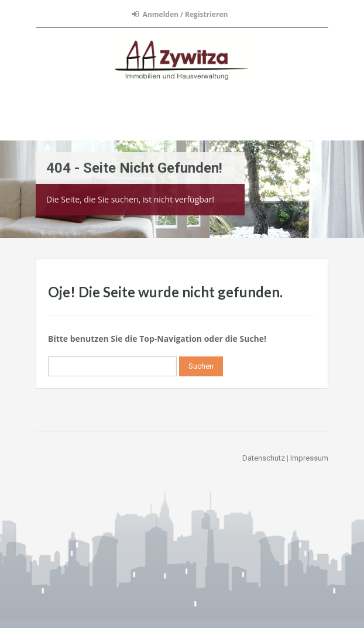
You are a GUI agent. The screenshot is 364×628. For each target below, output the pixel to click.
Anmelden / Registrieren (180, 14)
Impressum (309, 458)
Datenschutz (264, 458)
